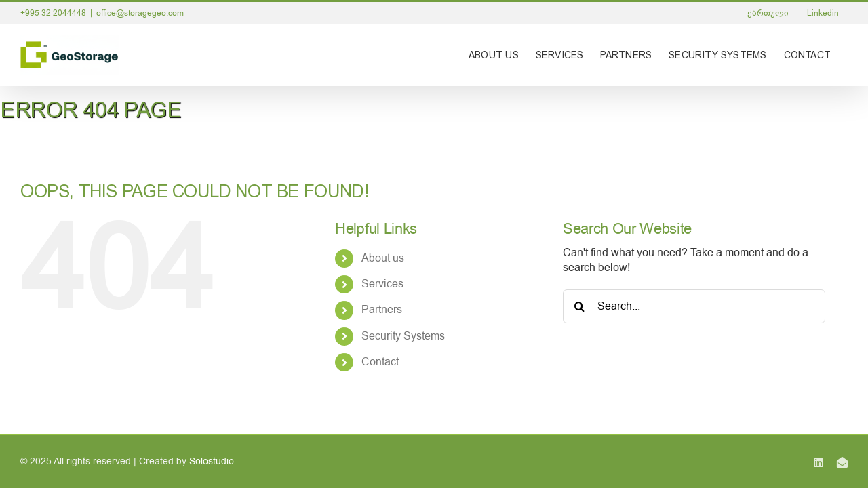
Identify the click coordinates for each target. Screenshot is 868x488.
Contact (380, 362)
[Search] (580, 306)
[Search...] (694, 306)
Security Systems (403, 336)
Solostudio (212, 461)
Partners (382, 310)
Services (382, 284)
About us (383, 258)
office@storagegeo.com (140, 13)
